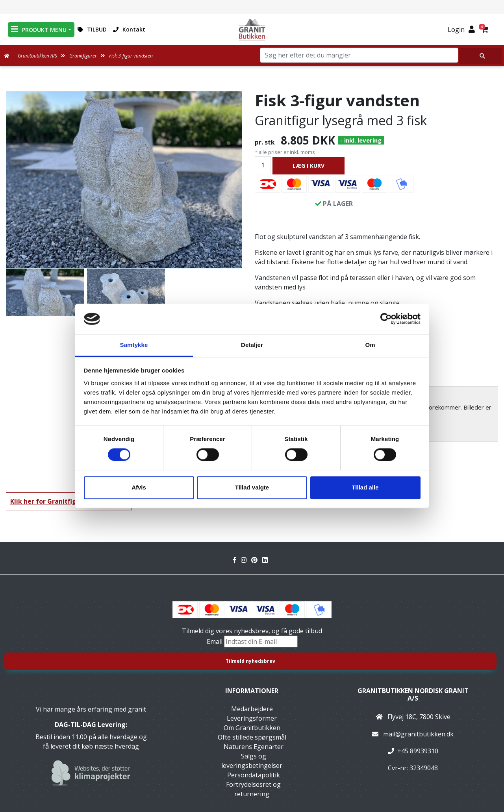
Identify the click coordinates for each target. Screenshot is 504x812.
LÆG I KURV (309, 166)
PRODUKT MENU (39, 29)
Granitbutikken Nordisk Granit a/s (413, 694)
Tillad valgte (252, 487)
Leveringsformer (252, 718)
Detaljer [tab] (252, 345)
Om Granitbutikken (252, 728)
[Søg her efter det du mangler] (480, 56)
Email (215, 641)
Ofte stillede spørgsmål (252, 737)
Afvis (139, 487)
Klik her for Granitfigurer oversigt (64, 501)
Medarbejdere (252, 709)
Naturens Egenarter (254, 747)
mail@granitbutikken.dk (418, 734)
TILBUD (92, 29)
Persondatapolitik (254, 775)
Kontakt (129, 29)
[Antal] (263, 165)
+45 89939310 (418, 751)
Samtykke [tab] (134, 345)
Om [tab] (370, 345)
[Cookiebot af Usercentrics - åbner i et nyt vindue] (386, 319)
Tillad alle (365, 487)
